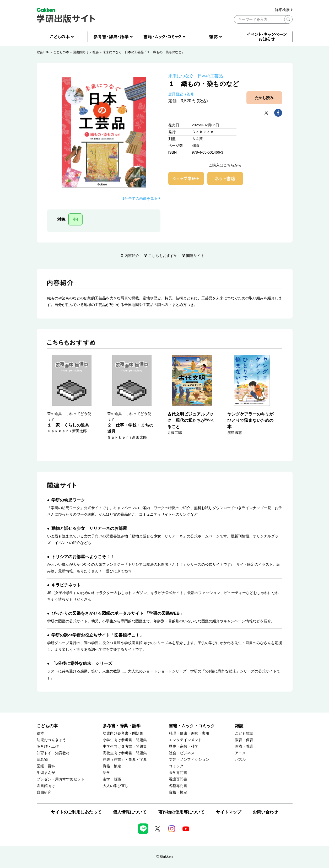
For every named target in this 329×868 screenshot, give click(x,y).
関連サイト (195, 256)
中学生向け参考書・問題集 (125, 746)
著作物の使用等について (181, 812)
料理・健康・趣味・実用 (189, 733)
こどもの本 (61, 52)
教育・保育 (244, 740)
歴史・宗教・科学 (184, 746)
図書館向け (81, 52)
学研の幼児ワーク (68, 500)
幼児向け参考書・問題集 (123, 733)
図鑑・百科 (46, 766)
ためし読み (264, 98)
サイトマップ (229, 812)
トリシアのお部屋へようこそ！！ (83, 557)
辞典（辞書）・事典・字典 (125, 760)
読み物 (42, 760)
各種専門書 (178, 786)
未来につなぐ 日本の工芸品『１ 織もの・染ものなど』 (144, 52)
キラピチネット (66, 585)
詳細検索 (284, 10)
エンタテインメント (185, 740)
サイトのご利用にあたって (76, 812)
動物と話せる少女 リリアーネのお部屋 (89, 528)
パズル (240, 760)
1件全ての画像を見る (141, 198)
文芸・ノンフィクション (189, 760)
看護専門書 (178, 779)
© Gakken (164, 856)
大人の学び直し (116, 786)
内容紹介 (132, 256)
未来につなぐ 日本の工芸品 (196, 76)
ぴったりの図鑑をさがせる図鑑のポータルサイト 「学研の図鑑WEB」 (118, 613)
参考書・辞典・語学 (122, 726)
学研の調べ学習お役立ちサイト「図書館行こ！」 (98, 635)
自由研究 (44, 792)
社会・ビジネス (182, 753)
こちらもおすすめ (163, 256)
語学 (106, 773)
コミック (176, 766)
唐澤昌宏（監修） (183, 94)
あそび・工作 (48, 746)
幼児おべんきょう (51, 740)
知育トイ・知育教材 (53, 753)
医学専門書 (178, 773)
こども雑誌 (244, 733)
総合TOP (43, 52)
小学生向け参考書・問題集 (125, 740)
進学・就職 (112, 779)
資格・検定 (112, 766)
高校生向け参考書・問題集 (125, 753)
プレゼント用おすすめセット (61, 779)
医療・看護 (244, 746)
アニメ (240, 753)
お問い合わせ (265, 812)
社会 (96, 52)
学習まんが (46, 773)
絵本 (40, 733)
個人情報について (130, 812)
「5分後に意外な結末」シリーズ (82, 663)
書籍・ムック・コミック (192, 726)
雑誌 (239, 726)
